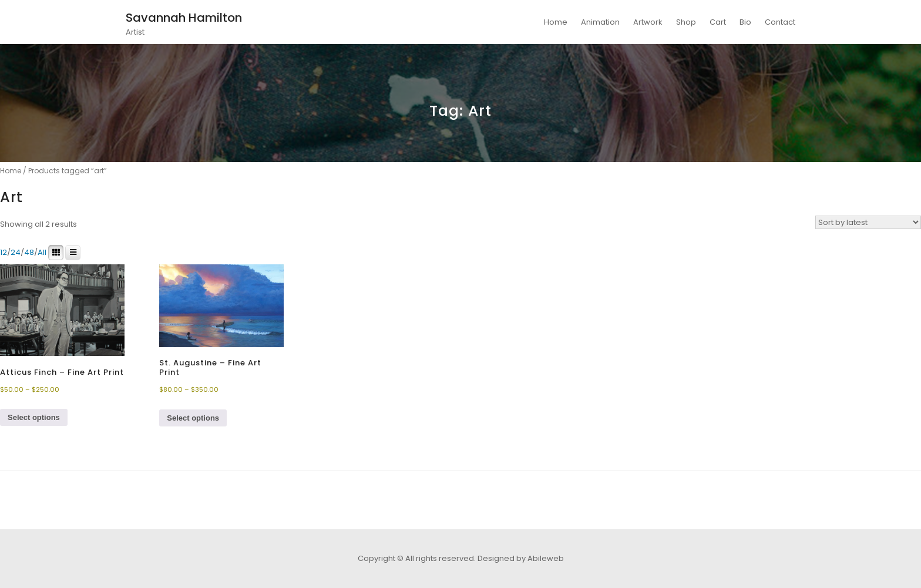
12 (4, 253)
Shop (686, 22)
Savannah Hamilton (184, 18)
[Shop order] (868, 222)
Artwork (648, 22)
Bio (745, 22)
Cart (718, 22)
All (42, 253)
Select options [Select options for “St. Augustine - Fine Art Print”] (193, 418)
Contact (780, 22)
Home (556, 22)
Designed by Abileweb (521, 558)
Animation (600, 22)
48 (29, 253)
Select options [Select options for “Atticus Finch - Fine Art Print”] (34, 417)
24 (16, 253)
